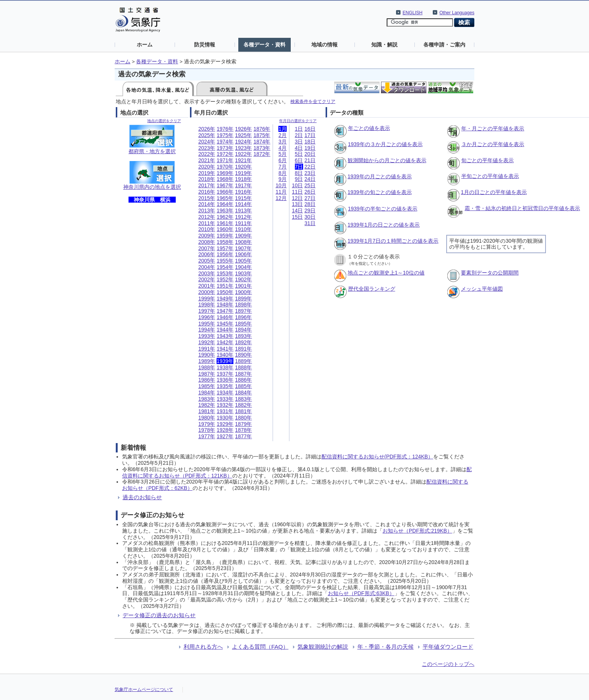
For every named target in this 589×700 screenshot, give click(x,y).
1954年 (225, 267)
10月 (281, 185)
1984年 (207, 393)
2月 (283, 135)
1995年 (207, 324)
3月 (283, 142)
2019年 (207, 173)
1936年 (225, 380)
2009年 (207, 236)
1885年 (243, 386)
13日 (297, 204)
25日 (310, 185)
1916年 (243, 192)
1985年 (207, 386)
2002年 (207, 279)
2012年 (207, 217)
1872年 (262, 154)
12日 (297, 198)
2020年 (207, 167)
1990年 (207, 355)
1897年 (243, 311)
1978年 (207, 430)
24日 (310, 179)
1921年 (243, 160)
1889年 (243, 361)
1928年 (225, 430)
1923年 (243, 148)
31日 (310, 223)
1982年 (207, 405)
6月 (283, 160)
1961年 (225, 223)
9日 (299, 179)
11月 (281, 192)
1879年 (243, 424)
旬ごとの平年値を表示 (487, 160)
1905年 (243, 261)
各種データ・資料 (265, 45)
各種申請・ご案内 (444, 45)
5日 (299, 154)
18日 (310, 142)
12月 (281, 198)
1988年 (207, 367)
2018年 (207, 179)
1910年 (243, 229)
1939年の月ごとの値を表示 (380, 176)
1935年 (225, 386)
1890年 (243, 355)
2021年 (207, 160)
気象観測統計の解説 (323, 647)
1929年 (225, 424)
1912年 (243, 217)
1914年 (243, 204)
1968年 (225, 179)
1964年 (225, 204)
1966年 (225, 192)
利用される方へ (203, 647)
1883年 (243, 399)
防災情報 (205, 45)
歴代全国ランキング (372, 289)
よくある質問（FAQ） (260, 647)
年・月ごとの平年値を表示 (493, 128)
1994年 (207, 330)
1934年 (225, 393)
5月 (283, 154)
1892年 (243, 342)
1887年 (243, 374)
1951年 (225, 286)
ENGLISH (413, 13)
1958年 (225, 242)
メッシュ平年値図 (482, 289)
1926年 (243, 129)
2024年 (207, 142)
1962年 (225, 217)
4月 (283, 148)
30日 (310, 217)
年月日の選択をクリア (298, 121)
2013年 (207, 210)
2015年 (207, 198)
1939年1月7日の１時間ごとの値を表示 (393, 241)
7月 (283, 167)
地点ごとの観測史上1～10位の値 (386, 273)
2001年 (207, 286)
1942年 (225, 342)
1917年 (243, 185)
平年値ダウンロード (448, 647)
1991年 (207, 349)
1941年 (225, 349)
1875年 (262, 135)
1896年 (243, 317)
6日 (299, 160)
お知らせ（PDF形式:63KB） (361, 593)
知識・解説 (384, 45)
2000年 (207, 292)
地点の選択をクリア (164, 121)
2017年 (207, 185)
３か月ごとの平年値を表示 (493, 144)
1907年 (243, 248)
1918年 (243, 179)
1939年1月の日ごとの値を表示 (384, 225)
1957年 (225, 248)
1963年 (225, 210)
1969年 (225, 173)
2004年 (207, 267)
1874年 (262, 142)
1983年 (207, 399)
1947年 (225, 311)
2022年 (207, 154)
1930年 (225, 418)
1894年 (243, 330)
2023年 (207, 148)
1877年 (243, 436)
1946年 (225, 317)
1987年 (207, 374)
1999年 (207, 299)
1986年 (207, 380)
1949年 (225, 299)
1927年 (225, 436)
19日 (310, 148)
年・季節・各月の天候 (386, 647)
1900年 (243, 292)
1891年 (243, 349)
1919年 (243, 173)
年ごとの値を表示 (369, 128)
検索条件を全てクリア (313, 101)
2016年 (207, 192)
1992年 (207, 342)
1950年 (225, 292)
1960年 (225, 229)
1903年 (243, 273)
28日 (310, 204)
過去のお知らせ (142, 497)
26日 (310, 192)
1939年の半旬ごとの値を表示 (383, 209)
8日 (299, 173)
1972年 (225, 154)
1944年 (225, 330)
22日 (310, 167)
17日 (310, 135)
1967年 (225, 185)
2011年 (207, 223)
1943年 (225, 336)
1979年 (207, 424)
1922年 (243, 154)
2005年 (207, 261)
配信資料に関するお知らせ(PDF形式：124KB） (377, 457)
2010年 (207, 229)
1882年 (243, 405)
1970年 (225, 167)
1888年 (243, 367)
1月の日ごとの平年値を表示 (494, 192)
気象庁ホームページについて (144, 690)
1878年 (243, 430)
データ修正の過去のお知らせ (159, 615)
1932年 (225, 405)
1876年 (262, 129)
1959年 (225, 236)
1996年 (207, 317)
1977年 (207, 436)
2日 (299, 135)
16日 (310, 129)
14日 (297, 210)
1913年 (243, 210)
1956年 (225, 254)
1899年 (243, 299)
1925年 (243, 135)
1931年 (225, 411)
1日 (299, 129)
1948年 (225, 304)
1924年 (243, 142)
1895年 (243, 324)
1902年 (243, 279)
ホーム (145, 45)
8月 (283, 173)
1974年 (225, 142)
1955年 (225, 261)
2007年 (207, 248)
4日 (299, 148)
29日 (310, 210)
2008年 (207, 242)
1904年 (243, 267)
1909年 (243, 236)
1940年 (225, 355)
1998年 (207, 304)
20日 (310, 154)
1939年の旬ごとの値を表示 (380, 192)
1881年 (243, 411)
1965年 (225, 198)
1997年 (207, 311)
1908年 (243, 242)
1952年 (225, 279)
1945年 (225, 324)
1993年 (207, 336)
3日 (299, 142)
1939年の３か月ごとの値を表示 (385, 144)
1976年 (225, 129)
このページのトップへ (448, 664)
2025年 (207, 135)
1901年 (243, 286)
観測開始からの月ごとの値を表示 (387, 160)
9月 (283, 179)
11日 (297, 192)
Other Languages (457, 13)
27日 (310, 198)
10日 (297, 185)
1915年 (243, 198)
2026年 (207, 129)
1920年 (243, 167)
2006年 (207, 254)
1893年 (243, 336)
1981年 (207, 411)
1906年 (243, 254)
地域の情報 (324, 45)
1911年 (243, 223)
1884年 (243, 393)
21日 (310, 160)
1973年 (225, 148)
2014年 (207, 204)
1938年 (225, 367)
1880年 (243, 418)
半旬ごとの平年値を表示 (490, 176)
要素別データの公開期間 (490, 273)
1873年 (262, 148)
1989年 (207, 361)
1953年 (225, 273)
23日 (310, 173)
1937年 (225, 374)
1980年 (207, 418)
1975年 (225, 135)
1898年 (243, 304)
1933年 (225, 399)
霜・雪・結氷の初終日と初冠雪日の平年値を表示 (522, 208)
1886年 (243, 380)
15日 (297, 217)
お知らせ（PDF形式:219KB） (417, 531)
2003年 (207, 273)
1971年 (225, 160)
